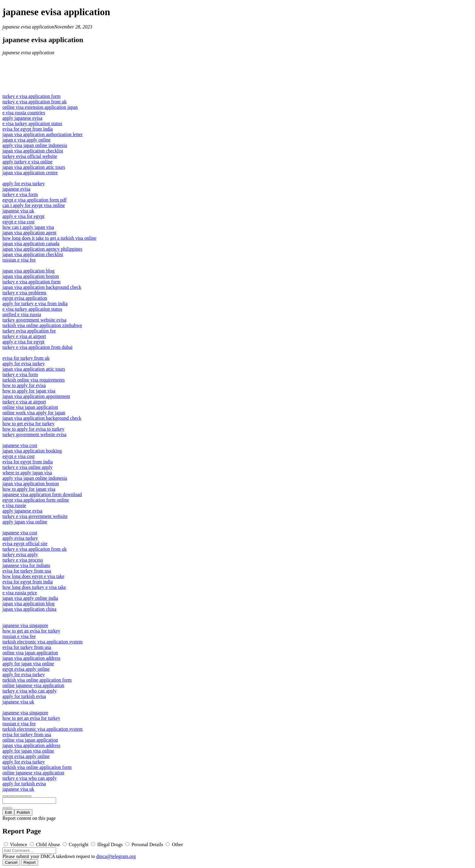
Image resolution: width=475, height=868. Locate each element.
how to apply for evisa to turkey (33, 429)
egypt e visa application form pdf (35, 200)
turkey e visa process (23, 560)
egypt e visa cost (18, 222)
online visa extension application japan (40, 107)
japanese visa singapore (25, 625)
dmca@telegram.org (116, 856)
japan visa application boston (31, 276)
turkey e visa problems (24, 293)
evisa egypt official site (25, 544)
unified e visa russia (22, 314)
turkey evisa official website (30, 156)
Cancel (11, 862)
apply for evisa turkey (24, 184)
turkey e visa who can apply (30, 691)
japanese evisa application (28, 27)
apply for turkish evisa (24, 696)
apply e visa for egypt (23, 216)
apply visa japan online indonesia (35, 145)
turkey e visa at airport (24, 336)
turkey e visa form (20, 194)
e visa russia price (20, 593)
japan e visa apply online (27, 140)
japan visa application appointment (36, 396)
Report (30, 862)
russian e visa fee (19, 260)
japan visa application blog (28, 271)
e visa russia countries (24, 113)
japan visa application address (32, 658)
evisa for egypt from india (28, 129)
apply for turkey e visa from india (35, 304)
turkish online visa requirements (34, 380)
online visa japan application (30, 407)
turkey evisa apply (20, 554)
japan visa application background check (42, 287)
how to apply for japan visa (29, 391)
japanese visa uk (18, 211)
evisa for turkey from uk (26, 358)
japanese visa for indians (26, 565)
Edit (8, 812)
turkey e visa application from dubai (37, 347)
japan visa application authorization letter (43, 134)
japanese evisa (16, 189)
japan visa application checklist (33, 151)
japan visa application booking (32, 451)
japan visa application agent (29, 233)
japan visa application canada (31, 244)
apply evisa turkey (20, 538)
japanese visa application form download (42, 494)
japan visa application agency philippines (42, 249)
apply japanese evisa (22, 118)
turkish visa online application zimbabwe (42, 325)
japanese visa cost (20, 445)
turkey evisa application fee (29, 331)
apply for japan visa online (28, 664)
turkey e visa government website (35, 516)
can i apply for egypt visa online (34, 205)
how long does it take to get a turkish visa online (49, 238)
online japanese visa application (33, 685)
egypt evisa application (25, 298)
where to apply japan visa (27, 473)
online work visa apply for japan (34, 413)
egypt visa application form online (36, 500)
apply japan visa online (25, 522)
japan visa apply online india (30, 598)
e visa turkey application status (32, 124)
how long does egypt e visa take (33, 576)
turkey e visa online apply (27, 467)
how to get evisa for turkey (28, 424)
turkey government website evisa (34, 320)
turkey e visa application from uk (35, 102)
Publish (23, 812)
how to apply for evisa (24, 385)
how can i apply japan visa (28, 227)
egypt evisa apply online (26, 669)
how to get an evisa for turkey (31, 631)
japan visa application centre (30, 173)
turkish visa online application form (37, 680)
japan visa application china (29, 609)
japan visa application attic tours (34, 167)
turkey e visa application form (32, 96)
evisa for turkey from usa (27, 571)
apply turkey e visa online (27, 162)
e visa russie (14, 505)
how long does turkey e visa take (34, 587)
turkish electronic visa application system (43, 642)
